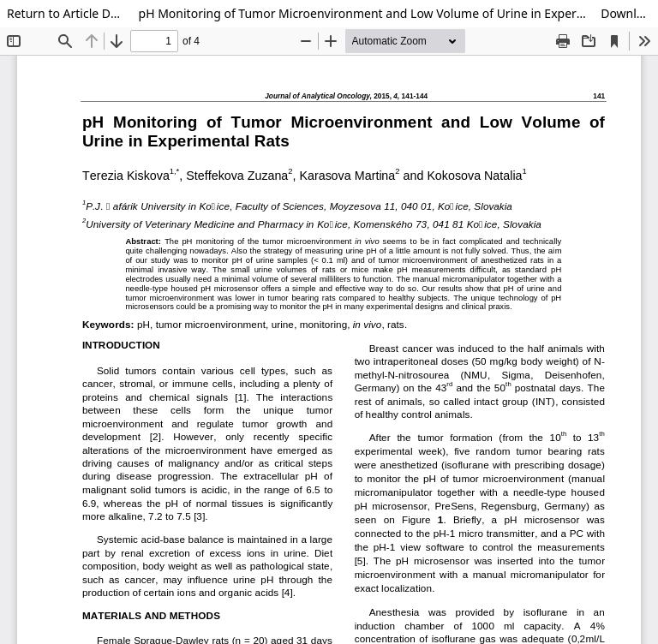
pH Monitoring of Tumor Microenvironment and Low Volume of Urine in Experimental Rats (363, 13)
